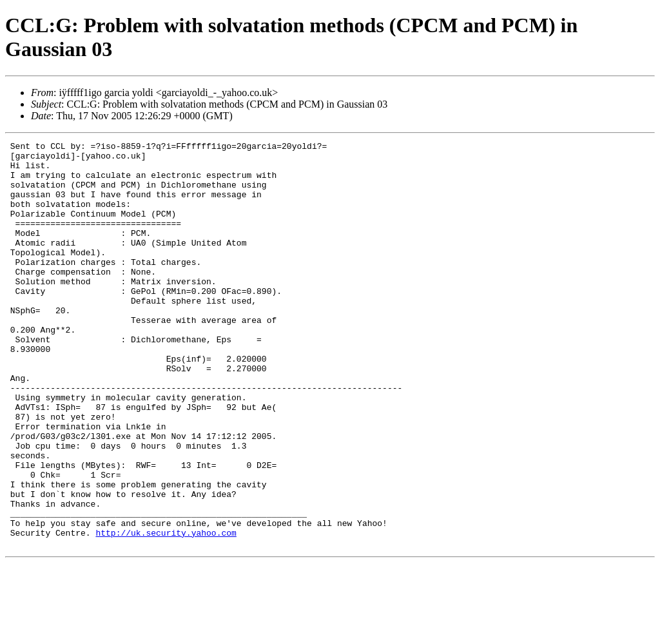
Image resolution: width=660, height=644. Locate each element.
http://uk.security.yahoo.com (166, 612)
